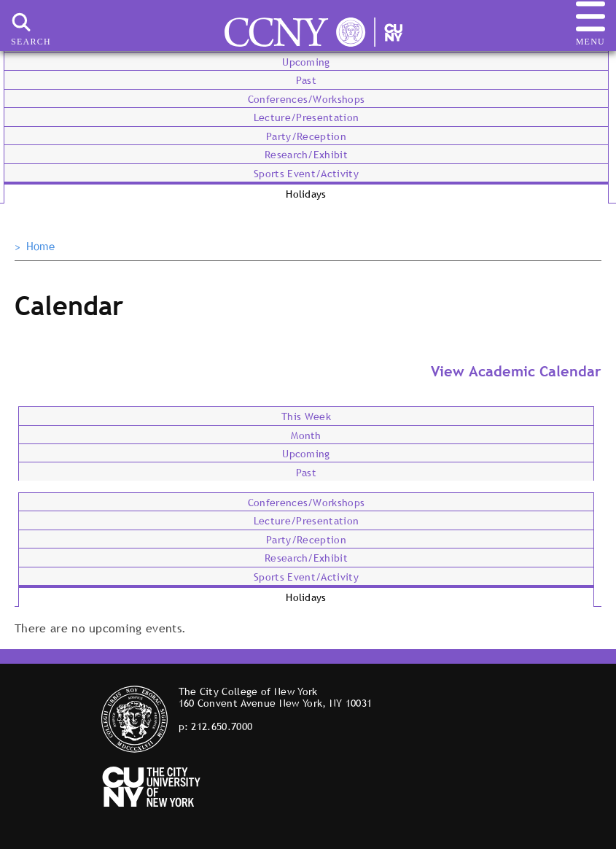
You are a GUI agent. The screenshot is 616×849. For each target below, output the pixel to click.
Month (306, 435)
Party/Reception (306, 136)
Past (306, 80)
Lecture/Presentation (306, 117)
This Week (306, 416)
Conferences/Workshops (307, 99)
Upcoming (306, 62)
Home (40, 247)
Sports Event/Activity (306, 174)
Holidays (306, 194)
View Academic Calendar (516, 371)
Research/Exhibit (306, 155)
